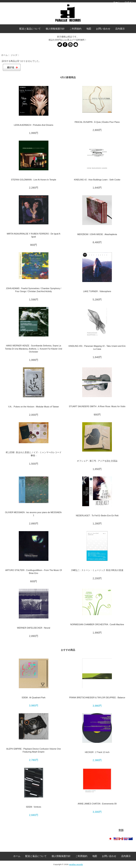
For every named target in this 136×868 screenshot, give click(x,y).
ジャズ (14, 55)
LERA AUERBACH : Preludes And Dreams (34, 125)
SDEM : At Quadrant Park (34, 697)
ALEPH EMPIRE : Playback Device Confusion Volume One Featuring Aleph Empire (34, 750)
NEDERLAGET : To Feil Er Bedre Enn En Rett (97, 515)
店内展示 (120, 29)
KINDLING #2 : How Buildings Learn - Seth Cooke (97, 180)
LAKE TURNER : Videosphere (97, 291)
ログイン (129, 2)
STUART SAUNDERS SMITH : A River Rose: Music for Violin (97, 406)
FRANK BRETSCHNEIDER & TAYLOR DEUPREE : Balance (97, 697)
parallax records (76, 864)
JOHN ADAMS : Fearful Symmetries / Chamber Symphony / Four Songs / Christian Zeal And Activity (34, 290)
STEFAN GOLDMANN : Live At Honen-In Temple (33, 180)
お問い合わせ (103, 29)
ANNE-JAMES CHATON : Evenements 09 (97, 804)
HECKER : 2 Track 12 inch (97, 752)
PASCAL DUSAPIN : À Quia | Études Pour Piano (97, 122)
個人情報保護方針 (55, 29)
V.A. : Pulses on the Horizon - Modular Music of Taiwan (34, 407)
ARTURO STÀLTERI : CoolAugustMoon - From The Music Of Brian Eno (34, 572)
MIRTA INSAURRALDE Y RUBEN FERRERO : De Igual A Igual (34, 235)
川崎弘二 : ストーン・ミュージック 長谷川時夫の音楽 (97, 570)
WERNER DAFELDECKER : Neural (34, 628)
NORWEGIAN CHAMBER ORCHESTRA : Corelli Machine (97, 624)
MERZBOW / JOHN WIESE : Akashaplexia (97, 234)
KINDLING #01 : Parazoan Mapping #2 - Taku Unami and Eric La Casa (97, 347)
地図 (89, 29)
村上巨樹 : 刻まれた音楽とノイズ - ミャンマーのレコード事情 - (34, 454)
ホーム (117, 2)
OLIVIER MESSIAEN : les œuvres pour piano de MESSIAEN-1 (33, 514)
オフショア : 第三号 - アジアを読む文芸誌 (97, 461)
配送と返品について (30, 29)
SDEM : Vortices (34, 807)
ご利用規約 (76, 29)
